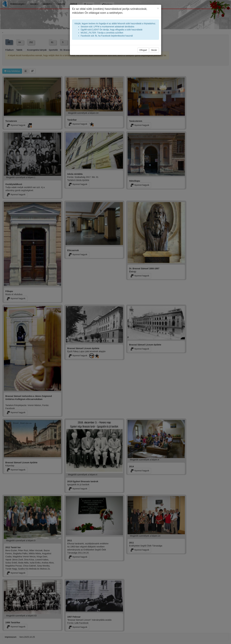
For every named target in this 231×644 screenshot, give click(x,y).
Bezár (154, 50)
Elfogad (143, 50)
